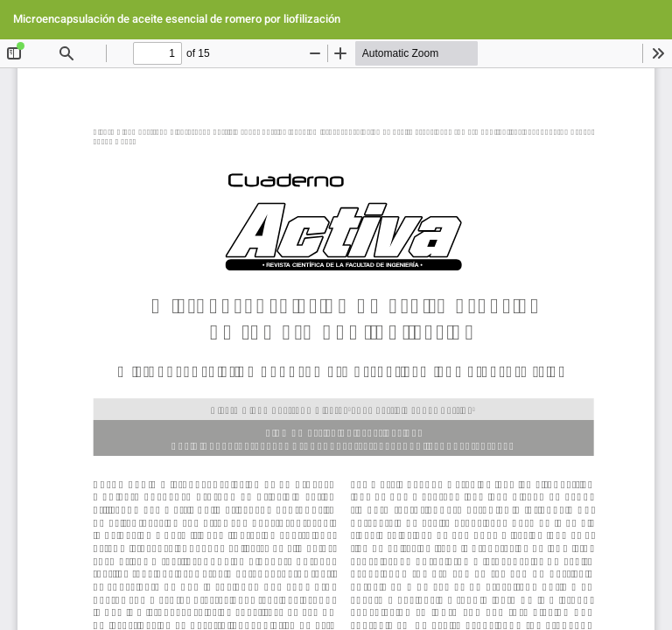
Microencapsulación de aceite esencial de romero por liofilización (177, 19)
